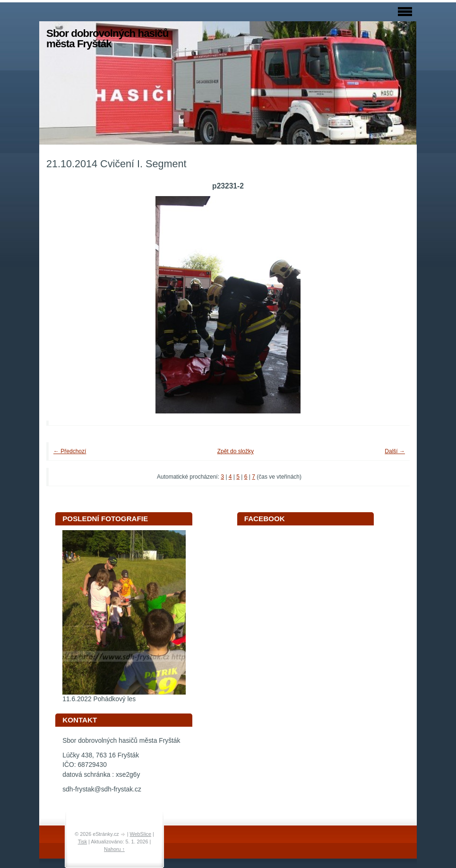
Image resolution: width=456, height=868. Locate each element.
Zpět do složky (236, 451)
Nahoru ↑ (114, 849)
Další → (395, 451)
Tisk (82, 842)
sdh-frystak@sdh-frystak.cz (102, 789)
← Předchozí (70, 451)
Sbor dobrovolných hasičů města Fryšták (107, 39)
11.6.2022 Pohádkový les (99, 699)
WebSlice (141, 834)
